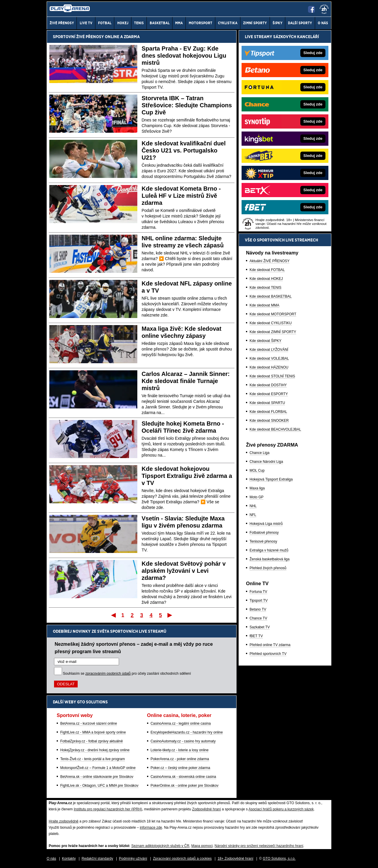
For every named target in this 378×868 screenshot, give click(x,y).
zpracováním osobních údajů (108, 674)
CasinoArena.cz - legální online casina (181, 723)
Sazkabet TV (260, 627)
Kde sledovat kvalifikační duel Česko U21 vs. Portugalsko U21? (184, 150)
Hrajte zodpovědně (64, 821)
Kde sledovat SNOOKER (269, 421)
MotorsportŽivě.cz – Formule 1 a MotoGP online (98, 768)
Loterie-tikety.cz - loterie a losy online (180, 750)
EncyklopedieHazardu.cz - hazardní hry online (187, 732)
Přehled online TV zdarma (270, 645)
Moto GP (256, 497)
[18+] (324, 9)
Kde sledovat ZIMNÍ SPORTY (273, 332)
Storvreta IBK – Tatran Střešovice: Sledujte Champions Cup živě (187, 105)
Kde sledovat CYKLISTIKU (271, 323)
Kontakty (69, 859)
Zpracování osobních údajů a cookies (182, 859)
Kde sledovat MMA (264, 305)
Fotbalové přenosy (264, 533)
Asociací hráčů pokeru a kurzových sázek (281, 809)
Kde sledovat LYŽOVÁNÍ (269, 350)
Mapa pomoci (202, 846)
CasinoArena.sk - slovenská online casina (183, 777)
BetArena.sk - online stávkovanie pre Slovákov (97, 777)
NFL (253, 515)
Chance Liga (259, 453)
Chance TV (258, 618)
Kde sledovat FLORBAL (268, 412)
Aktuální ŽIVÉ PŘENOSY (269, 261)
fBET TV (256, 636)
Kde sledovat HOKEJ (266, 279)
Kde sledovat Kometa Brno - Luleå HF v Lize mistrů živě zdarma (181, 196)
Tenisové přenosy (263, 541)
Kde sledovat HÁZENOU (269, 367)
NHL (253, 506)
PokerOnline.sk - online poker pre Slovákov (185, 786)
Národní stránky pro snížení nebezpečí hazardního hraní (259, 846)
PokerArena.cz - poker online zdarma (180, 759)
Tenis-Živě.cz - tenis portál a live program (93, 759)
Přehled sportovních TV (268, 654)
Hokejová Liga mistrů (266, 524)
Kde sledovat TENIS (265, 288)
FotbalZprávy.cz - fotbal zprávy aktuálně (92, 741)
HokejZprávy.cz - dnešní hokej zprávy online (95, 750)
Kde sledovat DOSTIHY (268, 385)
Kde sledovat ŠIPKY (265, 341)
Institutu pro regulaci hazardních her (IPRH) (108, 809)
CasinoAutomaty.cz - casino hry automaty (183, 741)
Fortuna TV (258, 592)
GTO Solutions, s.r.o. (279, 859)
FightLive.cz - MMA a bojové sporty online (93, 732)
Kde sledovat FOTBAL (267, 270)
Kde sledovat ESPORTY (269, 394)
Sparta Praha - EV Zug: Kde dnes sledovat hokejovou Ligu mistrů (184, 56)
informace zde (151, 828)
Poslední (170, 615)
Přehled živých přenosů (268, 568)
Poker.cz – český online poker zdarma (180, 768)
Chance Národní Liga (266, 462)
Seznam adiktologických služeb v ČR (160, 846)
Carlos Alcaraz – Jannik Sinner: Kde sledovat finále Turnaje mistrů (186, 381)
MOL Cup (257, 470)
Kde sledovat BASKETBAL (271, 296)
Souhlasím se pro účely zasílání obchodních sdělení (127, 674)
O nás (51, 859)
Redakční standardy (97, 859)
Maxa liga (257, 488)
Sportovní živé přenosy (78, 37)
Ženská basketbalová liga (269, 559)
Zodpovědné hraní (207, 809)
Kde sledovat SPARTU (267, 403)
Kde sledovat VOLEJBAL (269, 358)
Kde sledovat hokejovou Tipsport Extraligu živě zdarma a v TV (187, 476)
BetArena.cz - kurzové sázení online (89, 723)
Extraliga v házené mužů (269, 550)
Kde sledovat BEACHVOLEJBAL (275, 429)
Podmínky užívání (133, 859)
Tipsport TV (259, 601)
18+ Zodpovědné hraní (236, 859)
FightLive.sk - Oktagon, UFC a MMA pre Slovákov (99, 786)
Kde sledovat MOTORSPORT (273, 314)
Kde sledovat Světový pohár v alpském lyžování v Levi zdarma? (184, 571)
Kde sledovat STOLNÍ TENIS (272, 376)
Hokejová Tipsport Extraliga (271, 479)
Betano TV (258, 609)
